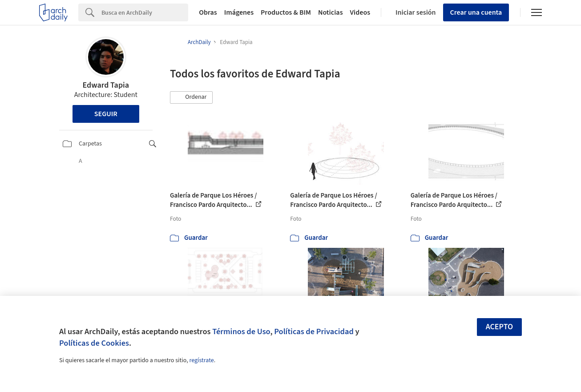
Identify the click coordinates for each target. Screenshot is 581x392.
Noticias (331, 12)
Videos (360, 12)
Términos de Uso (241, 331)
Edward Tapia (106, 85)
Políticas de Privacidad (314, 331)
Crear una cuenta (476, 12)
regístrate (201, 360)
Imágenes (239, 12)
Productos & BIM (286, 12)
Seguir (106, 114)
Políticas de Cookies (94, 343)
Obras (208, 12)
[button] (191, 97)
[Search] (145, 12)
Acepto (500, 327)
